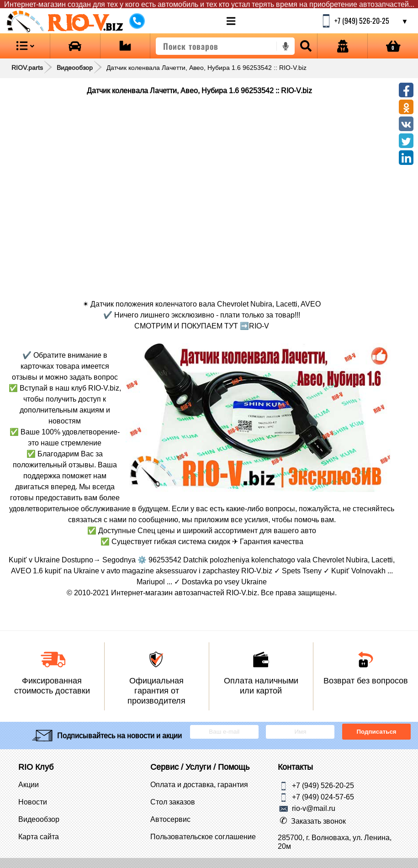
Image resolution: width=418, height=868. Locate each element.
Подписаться (377, 732)
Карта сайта (39, 836)
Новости (33, 802)
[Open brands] (75, 46)
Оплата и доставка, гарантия (199, 784)
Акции (29, 784)
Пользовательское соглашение (203, 836)
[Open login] (342, 46)
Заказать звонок (318, 821)
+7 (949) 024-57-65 (323, 796)
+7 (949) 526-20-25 (323, 785)
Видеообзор (75, 68)
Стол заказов (173, 802)
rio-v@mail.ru (314, 808)
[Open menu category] (25, 46)
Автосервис (170, 819)
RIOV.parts (27, 68)
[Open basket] (393, 46)
